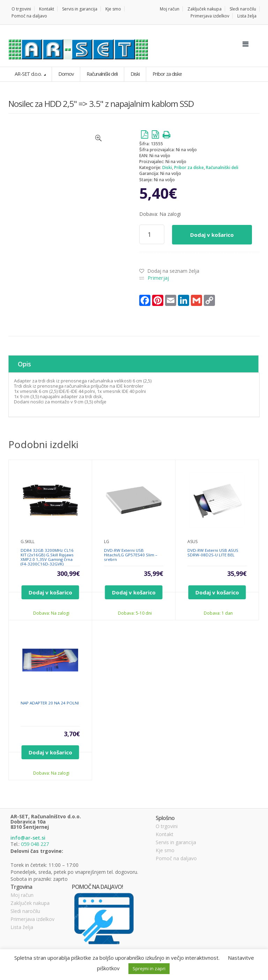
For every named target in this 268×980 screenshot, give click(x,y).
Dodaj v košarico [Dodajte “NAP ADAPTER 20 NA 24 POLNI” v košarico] (50, 749)
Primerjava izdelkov (210, 16)
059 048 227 (35, 840)
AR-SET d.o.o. (28, 74)
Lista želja (247, 16)
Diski (167, 167)
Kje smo (113, 9)
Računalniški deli (222, 167)
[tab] (133, 362)
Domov (65, 74)
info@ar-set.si (28, 834)
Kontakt (47, 9)
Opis (18, 362)
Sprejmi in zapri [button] (149, 968)
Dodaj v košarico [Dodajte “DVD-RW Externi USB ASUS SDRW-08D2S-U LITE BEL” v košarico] (217, 589)
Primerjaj (158, 277)
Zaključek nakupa (204, 9)
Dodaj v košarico (212, 234)
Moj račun (170, 9)
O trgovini (21, 9)
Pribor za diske (189, 167)
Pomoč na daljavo (29, 16)
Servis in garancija (80, 9)
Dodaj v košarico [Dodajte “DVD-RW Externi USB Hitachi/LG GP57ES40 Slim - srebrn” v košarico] (134, 589)
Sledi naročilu (243, 9)
